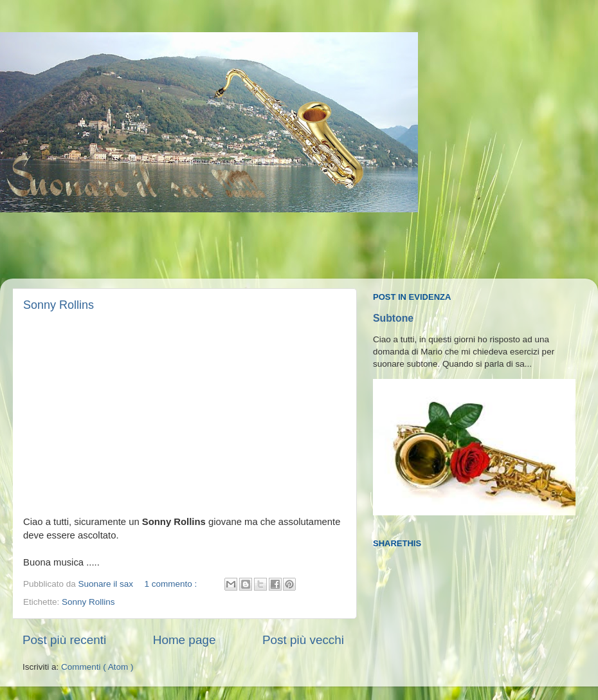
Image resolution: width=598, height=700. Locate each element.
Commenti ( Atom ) (97, 667)
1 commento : (172, 584)
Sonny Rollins (59, 305)
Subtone (393, 318)
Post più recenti (64, 640)
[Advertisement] (247, 246)
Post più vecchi (303, 640)
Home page (185, 640)
